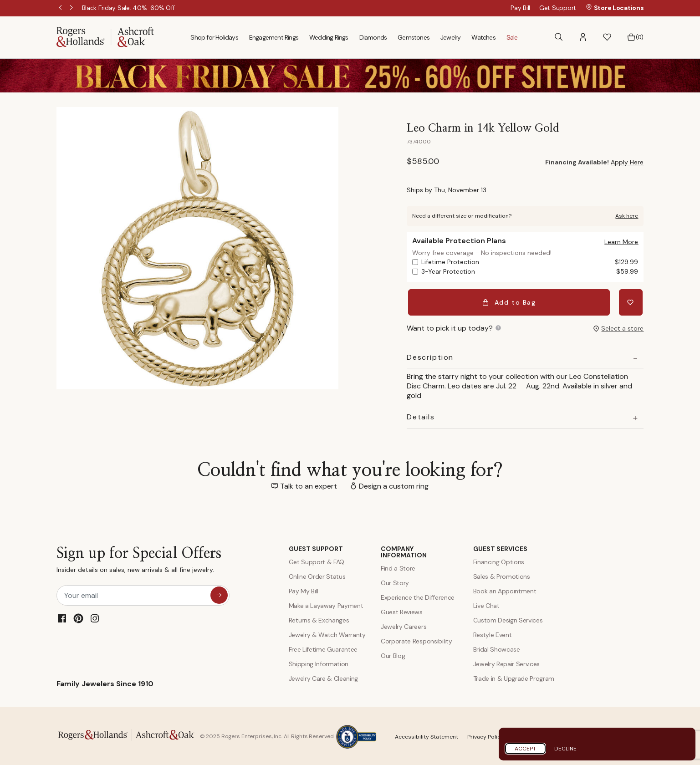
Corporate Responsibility (416, 639)
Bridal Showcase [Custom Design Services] (497, 648)
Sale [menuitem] (512, 37)
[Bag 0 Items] (635, 37)
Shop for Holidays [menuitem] (214, 37)
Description (430, 355)
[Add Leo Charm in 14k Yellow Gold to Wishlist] (632, 301)
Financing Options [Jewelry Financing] (499, 560)
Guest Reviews (402, 610)
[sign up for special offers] (219, 593)
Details (421, 415)
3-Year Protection (530, 272)
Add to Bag (510, 301)
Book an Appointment (505, 589)
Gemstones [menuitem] (414, 37)
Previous (61, 8)
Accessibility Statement (427, 735)
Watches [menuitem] (483, 37)
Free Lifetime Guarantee (323, 648)
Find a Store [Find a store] (398, 566)
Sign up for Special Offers (139, 560)
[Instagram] (95, 616)
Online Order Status (317, 575)
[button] (583, 37)
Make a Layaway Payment (326, 604)
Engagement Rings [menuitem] (274, 37)
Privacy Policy (485, 735)
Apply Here (627, 162)
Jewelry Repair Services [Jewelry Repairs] (507, 662)
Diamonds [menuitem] (373, 37)
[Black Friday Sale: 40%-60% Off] (129, 8)
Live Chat (486, 604)
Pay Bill (520, 8)
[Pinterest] (78, 616)
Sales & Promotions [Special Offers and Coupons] (502, 575)
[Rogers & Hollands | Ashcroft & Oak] (105, 37)
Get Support (558, 8)
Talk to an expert (309, 484)
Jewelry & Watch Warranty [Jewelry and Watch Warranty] (327, 633)
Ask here (627, 216)
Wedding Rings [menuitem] (329, 37)
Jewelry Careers (404, 625)
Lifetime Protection (530, 262)
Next (72, 8)
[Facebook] (62, 616)
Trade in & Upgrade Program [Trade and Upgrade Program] (514, 677)
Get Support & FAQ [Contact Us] (317, 560)
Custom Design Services (508, 618)
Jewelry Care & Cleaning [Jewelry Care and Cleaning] (324, 677)
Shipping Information (319, 662)
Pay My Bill (304, 589)
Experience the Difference (418, 596)
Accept (525, 749)
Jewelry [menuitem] (450, 37)
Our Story (395, 581)
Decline (565, 749)
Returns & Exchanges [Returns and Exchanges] (319, 618)
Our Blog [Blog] (393, 654)
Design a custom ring (394, 484)
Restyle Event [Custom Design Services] (493, 633)
